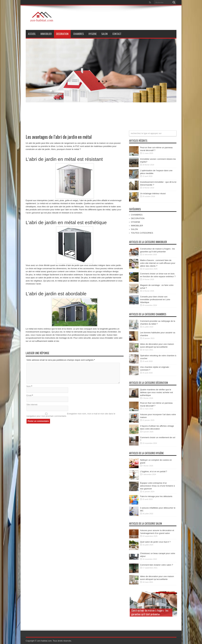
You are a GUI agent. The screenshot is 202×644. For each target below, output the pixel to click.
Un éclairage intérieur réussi (153, 193)
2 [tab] (103, 81)
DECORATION (62, 34)
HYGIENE (93, 34)
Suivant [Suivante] (172, 39)
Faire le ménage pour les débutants (156, 496)
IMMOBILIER (46, 34)
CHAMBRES (79, 34)
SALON (104, 34)
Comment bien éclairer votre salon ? (157, 565)
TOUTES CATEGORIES (142, 233)
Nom (29, 386)
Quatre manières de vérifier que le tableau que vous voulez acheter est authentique (157, 392)
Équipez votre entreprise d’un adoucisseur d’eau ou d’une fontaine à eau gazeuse (157, 486)
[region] (101, 79)
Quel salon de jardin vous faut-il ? (155, 542)
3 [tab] (106, 81)
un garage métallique (102, 271)
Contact (117, 34)
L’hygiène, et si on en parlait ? (154, 471)
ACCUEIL (32, 34)
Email (29, 395)
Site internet (32, 405)
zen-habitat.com (44, 641)
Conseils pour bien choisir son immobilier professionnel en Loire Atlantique (155, 299)
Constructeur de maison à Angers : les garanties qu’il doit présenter (150, 612)
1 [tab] (99, 81)
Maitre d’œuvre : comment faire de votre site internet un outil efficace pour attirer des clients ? (158, 263)
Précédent (180, 39)
